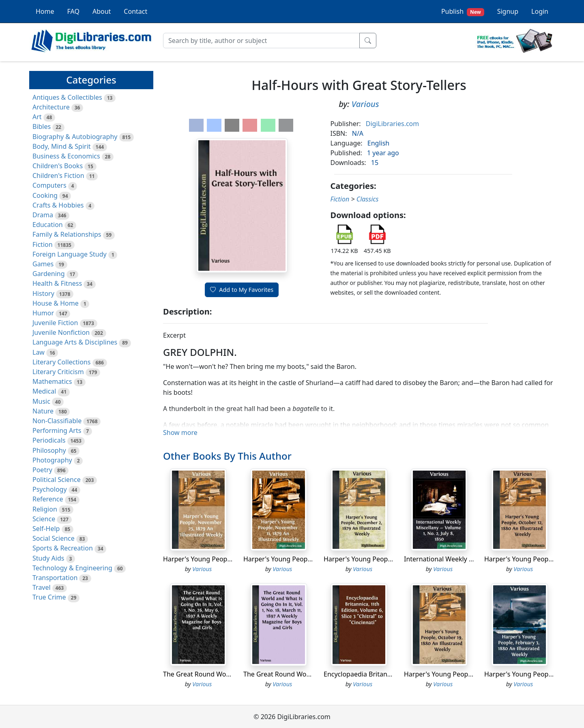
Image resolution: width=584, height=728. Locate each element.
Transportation (55, 578)
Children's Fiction (58, 176)
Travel (42, 587)
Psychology (50, 489)
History (43, 293)
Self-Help (46, 529)
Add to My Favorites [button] (242, 290)
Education (48, 225)
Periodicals (49, 440)
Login (540, 11)
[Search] (261, 41)
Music (41, 401)
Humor (43, 313)
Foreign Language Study (70, 254)
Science (44, 519)
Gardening (49, 274)
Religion (45, 509)
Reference (48, 499)
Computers (49, 185)
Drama (43, 215)
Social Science (54, 538)
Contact (135, 11)
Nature (43, 411)
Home (45, 11)
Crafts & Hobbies (58, 205)
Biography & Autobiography (75, 137)
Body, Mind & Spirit (62, 146)
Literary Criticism (58, 372)
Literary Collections (61, 362)
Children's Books (58, 166)
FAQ (73, 11)
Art (37, 117)
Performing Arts (57, 430)
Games (43, 264)
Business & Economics (66, 156)
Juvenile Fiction (55, 323)
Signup (508, 11)
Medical (44, 391)
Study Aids (48, 558)
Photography (52, 460)
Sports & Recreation (63, 548)
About (102, 11)
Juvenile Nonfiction (61, 332)
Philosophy (49, 450)
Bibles (42, 126)
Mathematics (52, 381)
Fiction (43, 244)
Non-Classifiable (57, 421)
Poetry (42, 470)
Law (39, 352)
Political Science (57, 480)
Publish (463, 12)
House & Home (56, 303)
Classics (368, 199)
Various (365, 104)
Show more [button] (180, 433)
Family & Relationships (67, 234)
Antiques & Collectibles (67, 97)
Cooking (45, 195)
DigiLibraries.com (392, 124)
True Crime (49, 597)
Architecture (51, 107)
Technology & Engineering (72, 568)
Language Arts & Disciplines (75, 342)
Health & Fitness (57, 283)
